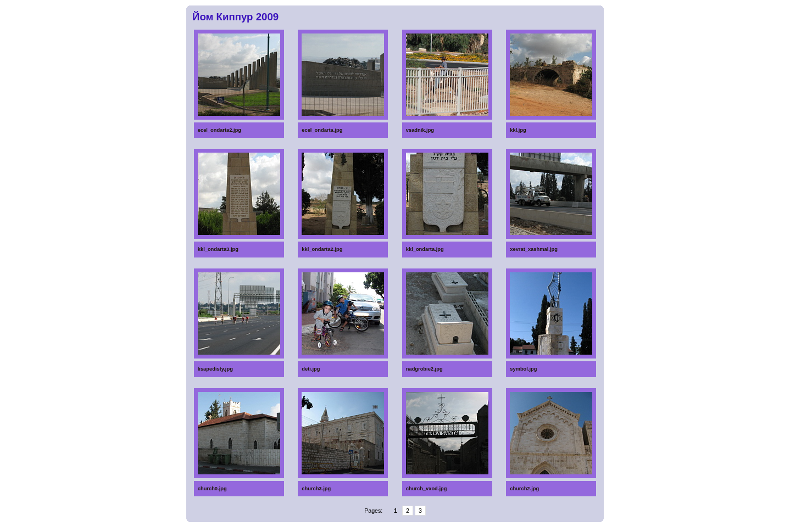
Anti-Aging (498, 530)
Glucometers (316, 524)
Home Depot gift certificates (409, 525)
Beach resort (236, 530)
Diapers (497, 524)
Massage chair (317, 530)
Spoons (234, 524)
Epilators (407, 530)
